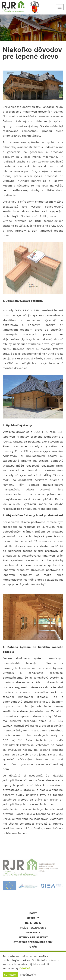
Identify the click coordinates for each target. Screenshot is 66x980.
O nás (33, 947)
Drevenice (33, 932)
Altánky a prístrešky (33, 937)
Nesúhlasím (28, 975)
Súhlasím (10, 975)
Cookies (25, 968)
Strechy (33, 918)
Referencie (33, 923)
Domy (33, 913)
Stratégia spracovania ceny (33, 942)
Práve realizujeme (33, 928)
